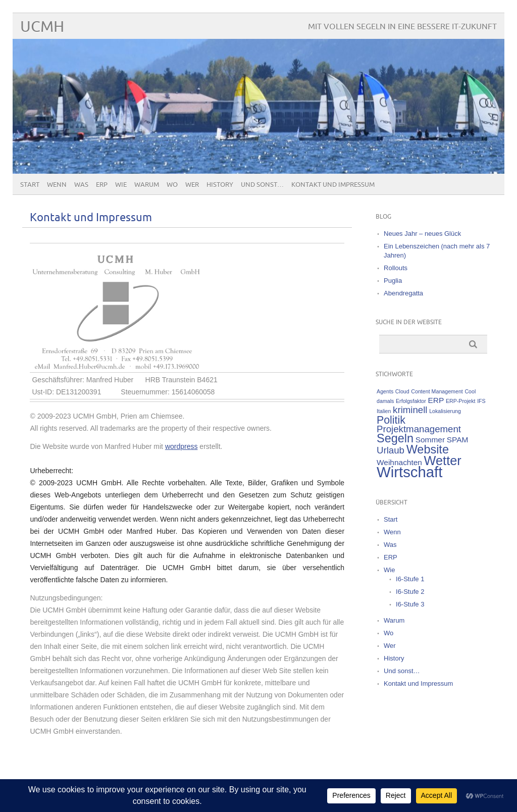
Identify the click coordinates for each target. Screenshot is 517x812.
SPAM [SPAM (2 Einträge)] (458, 440)
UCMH (42, 27)
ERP (102, 185)
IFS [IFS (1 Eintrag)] (481, 401)
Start (30, 185)
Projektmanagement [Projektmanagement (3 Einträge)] (419, 429)
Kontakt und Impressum (333, 185)
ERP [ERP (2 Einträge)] (436, 400)
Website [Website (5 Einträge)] (428, 449)
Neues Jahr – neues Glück (422, 234)
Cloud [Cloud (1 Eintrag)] (402, 391)
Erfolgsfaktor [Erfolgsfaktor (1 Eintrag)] (411, 401)
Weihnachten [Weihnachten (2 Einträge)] (399, 462)
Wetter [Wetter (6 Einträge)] (443, 461)
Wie (121, 185)
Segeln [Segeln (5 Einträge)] (395, 438)
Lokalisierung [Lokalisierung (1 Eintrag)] (445, 411)
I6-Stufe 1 (410, 579)
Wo (172, 185)
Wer (192, 185)
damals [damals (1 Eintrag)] (385, 401)
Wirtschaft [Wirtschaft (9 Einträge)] (409, 472)
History (220, 185)
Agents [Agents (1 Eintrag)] (385, 391)
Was (81, 185)
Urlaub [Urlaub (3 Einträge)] (391, 450)
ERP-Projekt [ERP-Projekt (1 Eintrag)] (461, 401)
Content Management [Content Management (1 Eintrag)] (437, 391)
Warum (147, 185)
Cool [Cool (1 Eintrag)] (470, 391)
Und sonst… (262, 185)
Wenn (57, 185)
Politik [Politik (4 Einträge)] (391, 420)
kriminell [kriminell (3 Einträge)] (410, 410)
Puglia (393, 281)
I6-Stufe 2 (410, 592)
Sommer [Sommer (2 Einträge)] (430, 440)
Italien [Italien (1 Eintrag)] (384, 411)
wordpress (182, 446)
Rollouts (396, 268)
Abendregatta (403, 293)
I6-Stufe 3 (410, 604)
